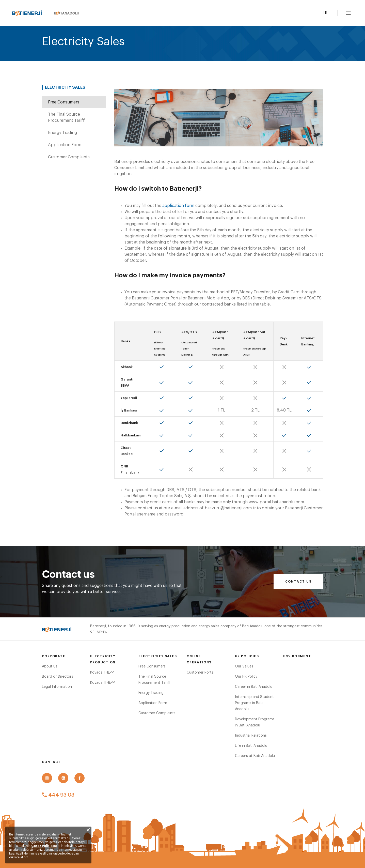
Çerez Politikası (44, 846)
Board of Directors (58, 677)
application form (178, 206)
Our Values (244, 666)
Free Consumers (64, 102)
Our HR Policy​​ (246, 677)
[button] (348, 13)
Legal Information (57, 687)
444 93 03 (58, 795)
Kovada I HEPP (102, 673)
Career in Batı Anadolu (254, 687)
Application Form (65, 145)
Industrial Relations (251, 736)
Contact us (298, 582)
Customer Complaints (69, 157)
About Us (50, 666)
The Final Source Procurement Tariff (66, 117)
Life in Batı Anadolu (251, 746)
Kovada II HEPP (102, 683)
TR (325, 13)
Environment (297, 656)
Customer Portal (201, 673)
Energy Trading (62, 133)
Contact (51, 762)
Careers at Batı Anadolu (255, 756)
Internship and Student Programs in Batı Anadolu (254, 703)
